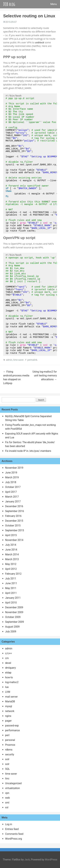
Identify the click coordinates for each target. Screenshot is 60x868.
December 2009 (14, 607)
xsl (7, 807)
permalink (32, 360)
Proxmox (10, 745)
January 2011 (13, 598)
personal (10, 740)
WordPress (51, 860)
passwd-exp (12, 726)
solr (7, 759)
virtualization (12, 788)
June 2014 (11, 550)
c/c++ (8, 653)
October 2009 (13, 617)
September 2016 (15, 511)
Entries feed (12, 829)
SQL (7, 769)
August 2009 (12, 627)
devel (8, 663)
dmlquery (10, 668)
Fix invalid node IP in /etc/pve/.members (28, 451)
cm (7, 658)
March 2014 (12, 554)
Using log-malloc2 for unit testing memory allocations (45, 375)
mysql (9, 706)
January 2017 (13, 501)
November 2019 (14, 468)
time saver (18, 360)
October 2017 (13, 487)
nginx (8, 716)
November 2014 (14, 540)
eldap (8, 673)
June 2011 (11, 583)
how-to (9, 677)
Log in (9, 824)
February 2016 (13, 516)
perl (7, 735)
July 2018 (11, 482)
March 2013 (12, 559)
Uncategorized (13, 783)
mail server (11, 697)
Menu (54, 4)
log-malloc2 (12, 682)
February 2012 (13, 574)
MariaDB (10, 701)
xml (7, 803)
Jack (27, 860)
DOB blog (9, 4)
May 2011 (11, 588)
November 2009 (14, 612)
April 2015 (11, 535)
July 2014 (11, 545)
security (10, 754)
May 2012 (11, 564)
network (10, 711)
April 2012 (11, 569)
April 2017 (11, 492)
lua (7, 687)
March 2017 (12, 497)
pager (8, 721)
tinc (7, 779)
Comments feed (14, 834)
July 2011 (11, 579)
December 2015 (14, 521)
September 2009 (15, 622)
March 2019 (12, 477)
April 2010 (11, 603)
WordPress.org (14, 839)
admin (9, 360)
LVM (8, 692)
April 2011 (11, 593)
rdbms (9, 750)
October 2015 (13, 526)
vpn (7, 793)
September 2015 (15, 530)
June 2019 (11, 473)
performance (12, 730)
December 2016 (14, 506)
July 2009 (11, 631)
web (8, 798)
